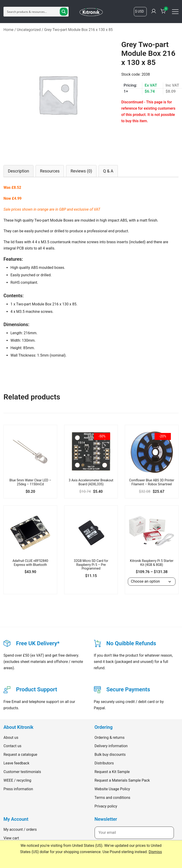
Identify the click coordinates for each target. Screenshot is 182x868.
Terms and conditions (113, 798)
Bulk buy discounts (110, 755)
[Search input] (32, 12)
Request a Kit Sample (112, 772)
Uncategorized (29, 30)
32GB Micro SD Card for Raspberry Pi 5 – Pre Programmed (91, 565)
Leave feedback (16, 763)
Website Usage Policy (112, 789)
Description (18, 171)
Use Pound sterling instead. (125, 852)
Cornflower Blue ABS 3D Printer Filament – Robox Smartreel (152, 482)
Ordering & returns (110, 738)
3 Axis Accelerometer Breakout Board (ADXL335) (91, 482)
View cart (11, 838)
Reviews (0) (81, 171)
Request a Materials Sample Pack (122, 780)
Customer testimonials (22, 772)
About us (11, 738)
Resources (50, 171)
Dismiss (155, 852)
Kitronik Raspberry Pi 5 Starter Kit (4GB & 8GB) (152, 563)
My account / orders (20, 829)
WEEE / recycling (17, 780)
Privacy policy (106, 806)
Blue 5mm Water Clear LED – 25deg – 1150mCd (30, 482)
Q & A (108, 171)
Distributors (104, 763)
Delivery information (111, 746)
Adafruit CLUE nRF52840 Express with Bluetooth (30, 563)
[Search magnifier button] (64, 12)
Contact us (12, 746)
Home (8, 30)
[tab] (18, 171)
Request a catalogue (20, 755)
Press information (18, 789)
